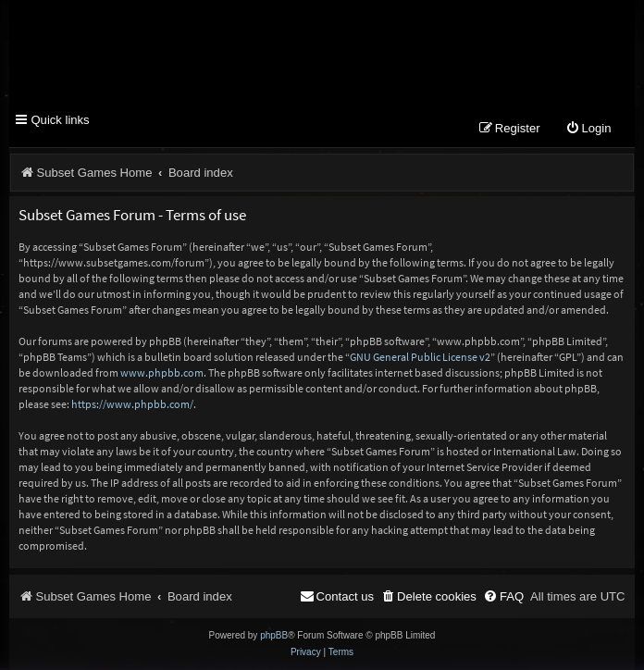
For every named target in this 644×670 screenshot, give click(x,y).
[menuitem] (588, 129)
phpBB (274, 635)
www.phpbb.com (162, 372)
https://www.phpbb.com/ (132, 404)
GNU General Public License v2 (420, 357)
